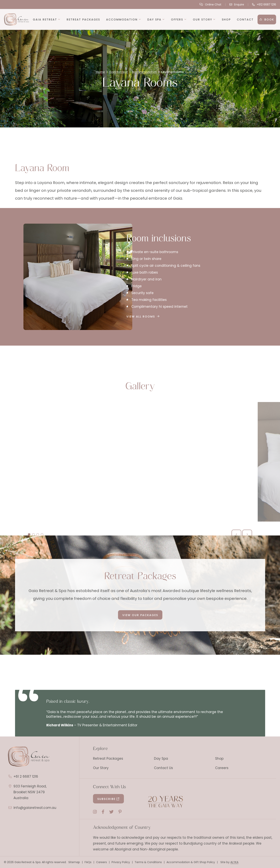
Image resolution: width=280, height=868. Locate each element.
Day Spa (161, 759)
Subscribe (106, 799)
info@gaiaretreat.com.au (35, 808)
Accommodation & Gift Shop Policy (191, 862)
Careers (222, 768)
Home (101, 72)
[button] (47, 20)
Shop (219, 759)
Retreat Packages (108, 759)
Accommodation (144, 72)
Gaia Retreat (119, 72)
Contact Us (163, 768)
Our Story (101, 768)
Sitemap (74, 862)
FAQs (88, 862)
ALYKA (234, 862)
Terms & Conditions (148, 862)
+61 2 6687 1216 (26, 776)
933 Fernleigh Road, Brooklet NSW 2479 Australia (30, 792)
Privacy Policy (121, 862)
